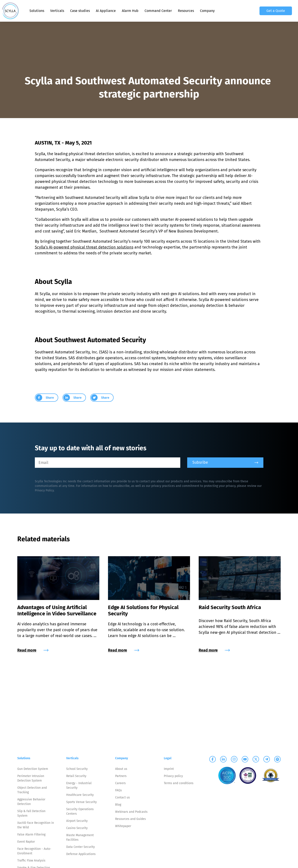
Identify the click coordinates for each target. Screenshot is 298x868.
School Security (77, 769)
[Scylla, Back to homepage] (10, 11)
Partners (121, 776)
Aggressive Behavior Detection (31, 802)
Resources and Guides (130, 819)
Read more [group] (33, 650)
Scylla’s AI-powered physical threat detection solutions (84, 247)
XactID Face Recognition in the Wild (36, 825)
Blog (118, 805)
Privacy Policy (44, 490)
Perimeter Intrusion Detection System (31, 778)
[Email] (108, 463)
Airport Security (77, 821)
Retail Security (76, 776)
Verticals (57, 11)
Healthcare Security (80, 795)
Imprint (169, 769)
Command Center (158, 11)
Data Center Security (81, 847)
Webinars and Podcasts (131, 812)
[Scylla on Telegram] (267, 759)
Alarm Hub (130, 11)
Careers (120, 783)
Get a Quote (276, 11)
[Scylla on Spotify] (277, 759)
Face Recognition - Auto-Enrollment (34, 851)
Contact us (122, 797)
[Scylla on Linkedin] (223, 759)
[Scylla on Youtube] (245, 759)
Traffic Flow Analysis (31, 861)
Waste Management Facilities (80, 837)
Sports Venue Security (81, 802)
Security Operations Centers (80, 811)
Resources (186, 11)
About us (121, 769)
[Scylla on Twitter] (256, 759)
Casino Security (77, 828)
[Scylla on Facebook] (213, 759)
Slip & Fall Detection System (31, 813)
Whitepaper (123, 826)
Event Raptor (26, 842)
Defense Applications (81, 854)
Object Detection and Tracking (32, 790)
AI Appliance (106, 11)
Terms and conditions (179, 783)
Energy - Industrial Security (79, 785)
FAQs (118, 790)
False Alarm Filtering (31, 835)
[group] (47, 398)
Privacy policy (173, 776)
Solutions (37, 11)
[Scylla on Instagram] (234, 759)
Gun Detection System (33, 769)
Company (207, 11)
